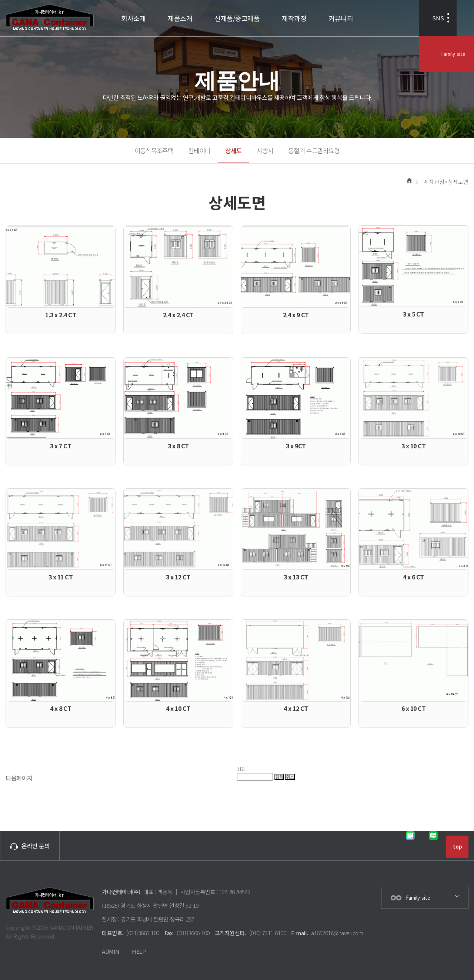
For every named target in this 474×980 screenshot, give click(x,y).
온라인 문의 (30, 846)
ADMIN (111, 951)
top (458, 847)
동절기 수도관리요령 (314, 150)
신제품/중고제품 (237, 18)
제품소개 (180, 18)
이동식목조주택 (154, 150)
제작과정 (294, 18)
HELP (139, 951)
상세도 (233, 150)
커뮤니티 (341, 18)
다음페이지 (19, 778)
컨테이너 (199, 150)
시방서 (265, 150)
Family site (453, 18)
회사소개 (133, 18)
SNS (399, 18)
